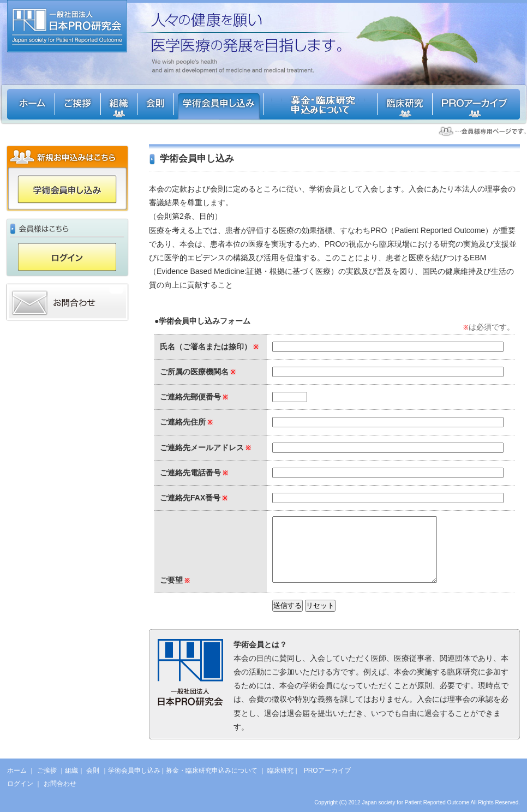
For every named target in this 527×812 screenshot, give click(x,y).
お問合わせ (60, 784)
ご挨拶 (47, 771)
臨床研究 (280, 771)
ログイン (20, 784)
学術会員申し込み (134, 771)
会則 (93, 771)
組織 (71, 771)
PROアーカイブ (327, 771)
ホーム (17, 771)
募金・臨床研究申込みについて (212, 771)
